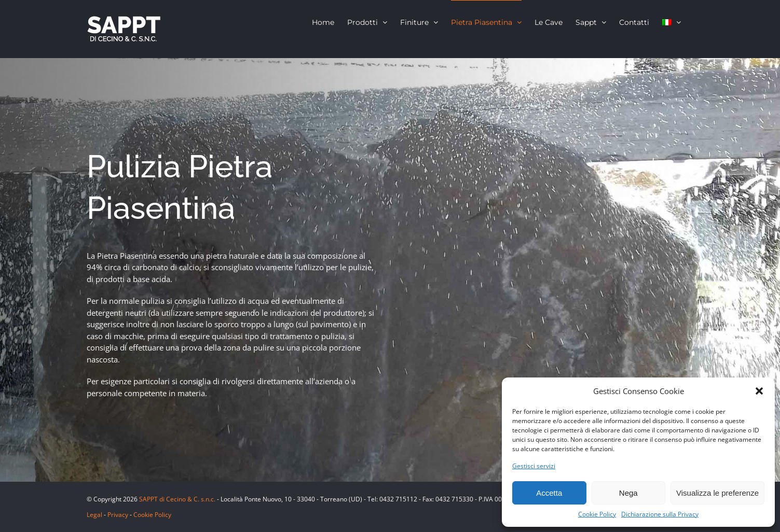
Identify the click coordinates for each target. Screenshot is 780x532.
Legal (94, 515)
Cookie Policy (597, 514)
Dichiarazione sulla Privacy (660, 514)
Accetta (549, 493)
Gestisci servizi (534, 466)
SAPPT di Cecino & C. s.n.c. (177, 499)
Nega (628, 493)
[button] (759, 391)
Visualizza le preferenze (717, 493)
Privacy (118, 515)
